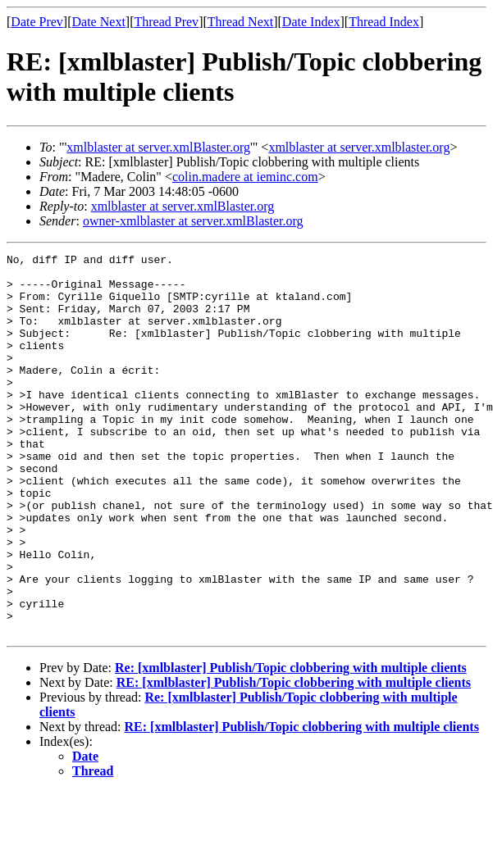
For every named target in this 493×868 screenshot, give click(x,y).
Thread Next (240, 22)
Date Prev (37, 22)
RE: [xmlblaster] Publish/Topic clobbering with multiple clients (294, 759)
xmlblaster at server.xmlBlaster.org (158, 147)
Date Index (311, 22)
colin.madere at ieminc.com (245, 177)
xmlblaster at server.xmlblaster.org (359, 147)
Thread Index (384, 22)
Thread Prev (166, 22)
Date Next (99, 22)
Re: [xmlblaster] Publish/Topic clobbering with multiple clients (291, 744)
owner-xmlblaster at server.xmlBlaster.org (193, 221)
